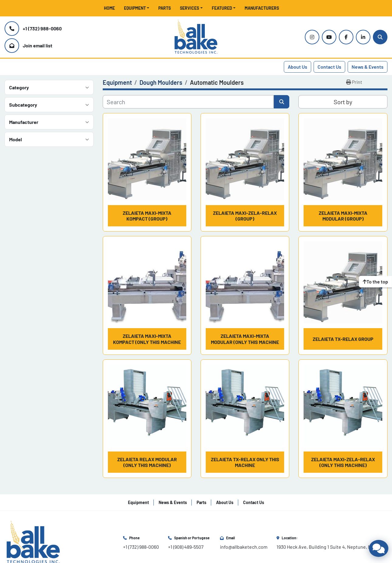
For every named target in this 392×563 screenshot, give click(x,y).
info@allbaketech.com (244, 547)
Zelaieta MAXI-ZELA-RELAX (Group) (245, 216)
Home (109, 8)
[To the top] (375, 282)
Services (189, 8)
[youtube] (329, 37)
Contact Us (329, 67)
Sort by (343, 102)
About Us (297, 67)
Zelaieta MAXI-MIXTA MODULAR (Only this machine (245, 339)
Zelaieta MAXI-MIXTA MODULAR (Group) (343, 216)
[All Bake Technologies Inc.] (33, 542)
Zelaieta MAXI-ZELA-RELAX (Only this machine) (343, 462)
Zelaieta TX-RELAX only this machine (245, 462)
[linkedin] (363, 37)
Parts (165, 8)
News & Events (368, 67)
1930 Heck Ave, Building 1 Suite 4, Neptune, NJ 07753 (332, 547)
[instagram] (312, 37)
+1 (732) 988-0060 (42, 28)
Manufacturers (262, 8)
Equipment (135, 8)
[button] (137, 8)
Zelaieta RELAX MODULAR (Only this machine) (147, 462)
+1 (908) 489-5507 (186, 547)
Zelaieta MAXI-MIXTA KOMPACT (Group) (147, 216)
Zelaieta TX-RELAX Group (343, 339)
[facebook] (346, 37)
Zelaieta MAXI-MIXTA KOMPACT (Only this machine (147, 339)
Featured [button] (222, 8)
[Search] (380, 37)
